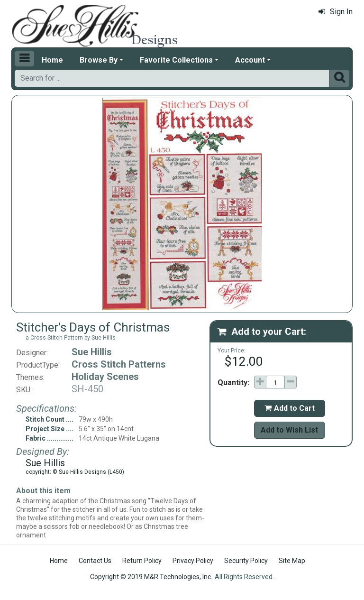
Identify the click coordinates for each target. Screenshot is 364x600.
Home (52, 60)
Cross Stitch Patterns (119, 364)
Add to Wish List (289, 430)
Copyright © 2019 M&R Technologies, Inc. (151, 577)
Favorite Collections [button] (176, 60)
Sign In (336, 12)
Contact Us (95, 561)
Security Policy (246, 561)
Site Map (292, 561)
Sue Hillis (92, 352)
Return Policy (142, 561)
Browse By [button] (99, 60)
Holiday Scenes (105, 377)
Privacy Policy (193, 561)
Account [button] (250, 60)
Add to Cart (290, 408)
